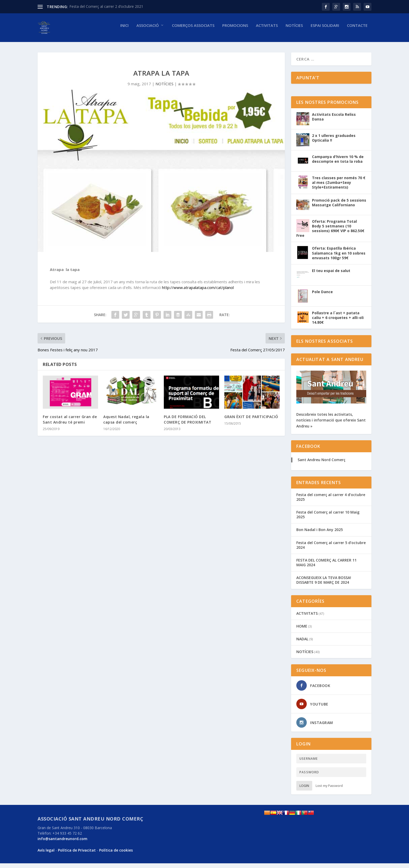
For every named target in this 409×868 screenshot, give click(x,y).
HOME (302, 631)
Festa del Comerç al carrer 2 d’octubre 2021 (106, 6)
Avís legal (46, 855)
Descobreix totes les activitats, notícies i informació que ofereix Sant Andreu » (331, 425)
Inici (124, 30)
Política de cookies (116, 855)
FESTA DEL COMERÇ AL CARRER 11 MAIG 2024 (326, 567)
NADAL (302, 644)
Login (304, 790)
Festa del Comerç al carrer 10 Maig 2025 (328, 519)
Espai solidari (325, 30)
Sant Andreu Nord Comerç (321, 464)
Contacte (357, 30)
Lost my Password (329, 790)
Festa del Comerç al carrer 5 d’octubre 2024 (331, 549)
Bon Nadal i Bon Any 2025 (320, 534)
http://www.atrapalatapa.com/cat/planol (198, 292)
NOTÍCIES (294, 30)
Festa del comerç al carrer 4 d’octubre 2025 (331, 502)
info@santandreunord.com (62, 843)
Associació (148, 30)
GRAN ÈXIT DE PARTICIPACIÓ (251, 421)
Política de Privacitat (77, 855)
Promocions (235, 30)
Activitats (267, 30)
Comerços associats (193, 30)
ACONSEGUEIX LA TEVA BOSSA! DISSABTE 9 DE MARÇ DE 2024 (324, 585)
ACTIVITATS (307, 618)
